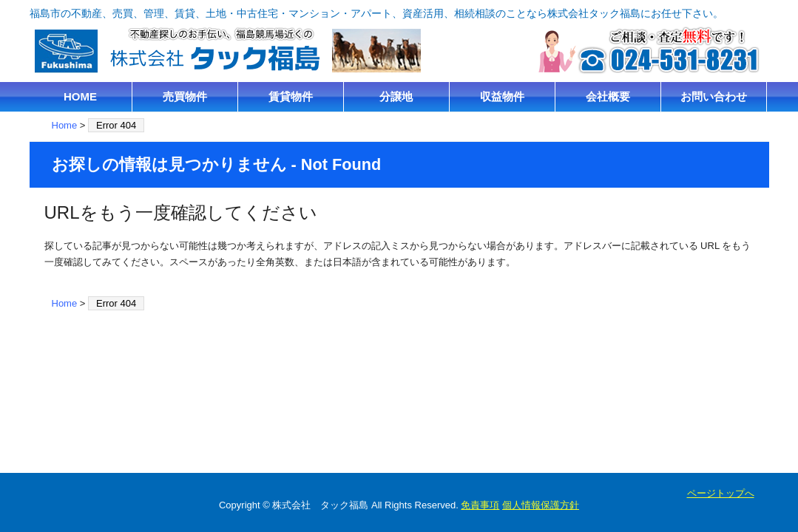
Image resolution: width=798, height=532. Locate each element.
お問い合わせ (714, 96)
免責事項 (480, 505)
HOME (80, 96)
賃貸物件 (291, 96)
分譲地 (396, 96)
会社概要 (608, 96)
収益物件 (502, 96)
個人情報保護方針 (541, 505)
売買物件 (185, 96)
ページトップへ (721, 493)
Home (65, 125)
